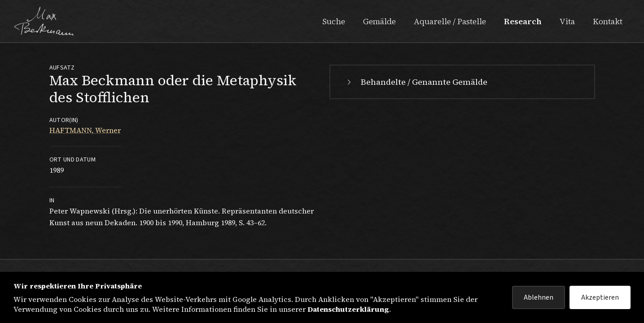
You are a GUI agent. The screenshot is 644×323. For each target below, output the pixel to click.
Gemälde (379, 21)
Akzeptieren (600, 297)
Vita (567, 21)
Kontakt (608, 21)
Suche (334, 21)
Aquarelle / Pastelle (450, 21)
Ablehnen (539, 297)
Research (523, 21)
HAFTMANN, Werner (85, 130)
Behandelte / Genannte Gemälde (416, 82)
